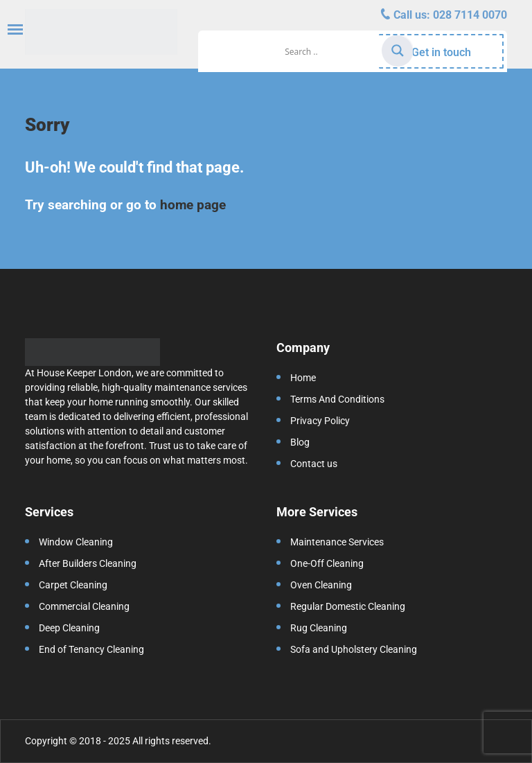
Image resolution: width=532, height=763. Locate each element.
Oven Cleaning (321, 585)
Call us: (449, 15)
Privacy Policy (320, 421)
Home (303, 378)
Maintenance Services (337, 542)
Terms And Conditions (337, 399)
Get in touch (441, 52)
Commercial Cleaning (84, 606)
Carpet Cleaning (73, 585)
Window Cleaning (76, 542)
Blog (300, 442)
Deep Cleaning (69, 628)
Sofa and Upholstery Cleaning (354, 649)
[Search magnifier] (398, 51)
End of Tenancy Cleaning (91, 649)
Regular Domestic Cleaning (348, 606)
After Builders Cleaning (88, 563)
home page (193, 205)
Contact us (314, 464)
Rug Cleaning (319, 628)
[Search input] (331, 51)
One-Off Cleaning (327, 563)
